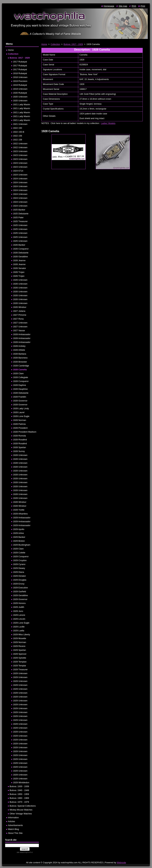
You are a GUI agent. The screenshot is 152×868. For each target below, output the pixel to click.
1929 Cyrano (19, 564)
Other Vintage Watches (21, 814)
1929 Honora (19, 603)
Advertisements (15, 825)
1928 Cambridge (21, 366)
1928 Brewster (20, 362)
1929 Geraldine (20, 595)
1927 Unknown (20, 323)
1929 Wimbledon (21, 782)
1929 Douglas (20, 580)
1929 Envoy (19, 584)
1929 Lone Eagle (21, 623)
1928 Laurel (19, 412)
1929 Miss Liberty (21, 634)
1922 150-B (19, 132)
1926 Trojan (19, 272)
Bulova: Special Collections (23, 806)
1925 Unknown (20, 225)
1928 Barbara (20, 354)
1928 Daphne (20, 385)
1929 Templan (20, 662)
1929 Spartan (20, 650)
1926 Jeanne (19, 260)
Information (13, 818)
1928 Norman (20, 420)
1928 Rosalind (20, 440)
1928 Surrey (19, 451)
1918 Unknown (20, 77)
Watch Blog (13, 829)
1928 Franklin (20, 397)
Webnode (122, 863)
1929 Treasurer (20, 669)
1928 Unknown (20, 455)
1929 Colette (19, 553)
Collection (55, 44)
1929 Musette (20, 638)
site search (21, 852)
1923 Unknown (20, 151)
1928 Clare (18, 373)
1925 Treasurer (20, 221)
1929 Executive (20, 588)
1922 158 (17, 140)
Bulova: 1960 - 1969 (19, 798)
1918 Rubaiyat (20, 73)
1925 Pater (18, 217)
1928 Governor (20, 401)
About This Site (15, 833)
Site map (123, 6)
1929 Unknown (20, 673)
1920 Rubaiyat (20, 93)
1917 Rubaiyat (20, 62)
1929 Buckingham (22, 545)
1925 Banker (19, 210)
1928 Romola (19, 436)
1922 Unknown (20, 144)
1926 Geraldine (20, 257)
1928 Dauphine (20, 389)
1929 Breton (19, 541)
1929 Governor (20, 599)
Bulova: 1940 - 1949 (19, 790)
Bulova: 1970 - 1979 (19, 802)
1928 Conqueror (21, 381)
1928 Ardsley (19, 346)
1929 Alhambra (20, 514)
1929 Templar (20, 666)
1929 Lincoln (19, 619)
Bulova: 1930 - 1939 (19, 786)
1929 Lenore (19, 615)
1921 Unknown (20, 124)
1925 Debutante (21, 214)
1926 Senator (20, 268)
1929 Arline (18, 533)
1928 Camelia (20, 370)
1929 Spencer (20, 654)
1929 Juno (18, 611)
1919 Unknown (20, 89)
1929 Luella (19, 631)
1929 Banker (19, 537)
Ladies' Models (108, 123)
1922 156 (17, 136)
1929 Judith (19, 607)
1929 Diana (18, 572)
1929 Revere (19, 646)
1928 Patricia (19, 424)
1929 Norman (20, 642)
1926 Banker (19, 245)
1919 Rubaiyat (20, 85)
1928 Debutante (21, 393)
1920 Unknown (20, 97)
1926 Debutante (21, 253)
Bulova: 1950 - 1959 (19, 794)
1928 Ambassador (22, 334)
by (29, 852)
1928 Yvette (19, 510)
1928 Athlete (19, 350)
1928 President (20, 428)
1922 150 (17, 128)
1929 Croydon (20, 560)
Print (143, 6)
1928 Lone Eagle (21, 416)
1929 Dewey (19, 568)
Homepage (109, 6)
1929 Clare (18, 549)
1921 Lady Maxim (22, 104)
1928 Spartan (20, 447)
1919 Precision (20, 81)
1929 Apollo (19, 529)
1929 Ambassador (22, 518)
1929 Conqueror (21, 556)
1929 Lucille (19, 627)
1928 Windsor (20, 502)
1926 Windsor (20, 307)
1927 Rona (18, 319)
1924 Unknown (20, 175)
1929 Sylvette (20, 658)
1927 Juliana (19, 311)
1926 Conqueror (21, 249)
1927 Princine (20, 315)
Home (44, 44)
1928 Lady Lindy (21, 408)
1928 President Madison (25, 432)
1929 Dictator (19, 576)
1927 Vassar (19, 330)
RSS (134, 6)
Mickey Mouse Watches (21, 810)
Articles (11, 821)
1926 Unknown (20, 280)
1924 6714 (18, 171)
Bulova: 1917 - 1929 (73, 44)
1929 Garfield (20, 591)
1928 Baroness (20, 358)
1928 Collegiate (21, 377)
